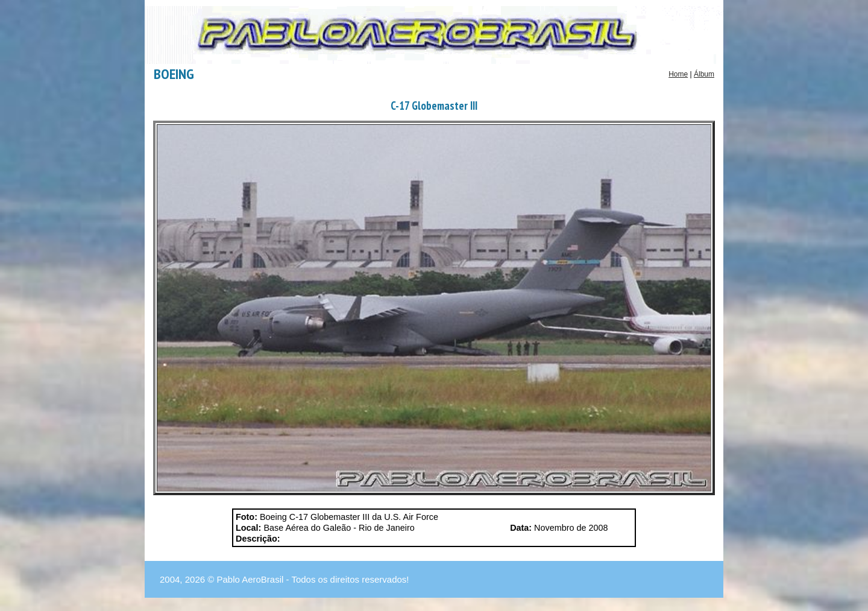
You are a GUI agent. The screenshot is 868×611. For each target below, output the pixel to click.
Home (678, 74)
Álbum (704, 74)
